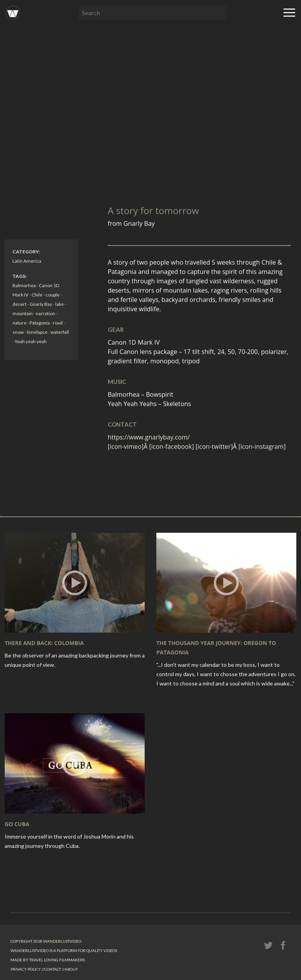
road (58, 323)
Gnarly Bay (41, 304)
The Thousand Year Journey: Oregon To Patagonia (216, 648)
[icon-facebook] (172, 446)
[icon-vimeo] (126, 446)
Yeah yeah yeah (31, 341)
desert (19, 304)
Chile (37, 295)
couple (52, 295)
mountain (23, 313)
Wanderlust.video (62, 941)
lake (59, 304)
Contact (53, 969)
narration (45, 313)
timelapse (37, 332)
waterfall (60, 332)
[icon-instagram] (262, 446)
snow (18, 332)
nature (19, 323)
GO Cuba (17, 824)
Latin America (27, 261)
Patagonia (40, 323)
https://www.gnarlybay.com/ (149, 437)
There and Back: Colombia (44, 643)
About (71, 969)
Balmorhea (24, 285)
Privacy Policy (26, 969)
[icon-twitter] (214, 446)
